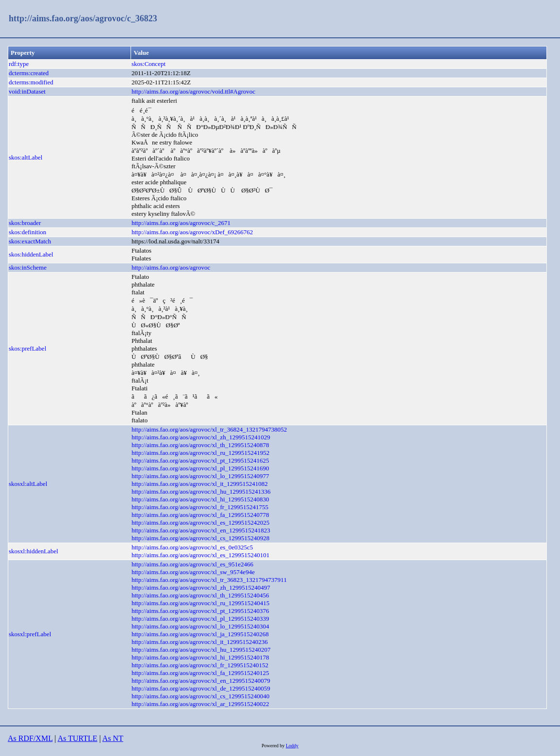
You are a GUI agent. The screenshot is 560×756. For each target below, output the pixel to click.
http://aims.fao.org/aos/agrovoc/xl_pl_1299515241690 (200, 468)
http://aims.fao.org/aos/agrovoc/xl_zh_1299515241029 (201, 437)
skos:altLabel (25, 157)
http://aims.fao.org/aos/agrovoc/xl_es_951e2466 (192, 564)
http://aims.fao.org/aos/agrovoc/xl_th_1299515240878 (200, 445)
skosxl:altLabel (28, 484)
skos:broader (25, 223)
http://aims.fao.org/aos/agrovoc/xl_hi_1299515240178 (200, 657)
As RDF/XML (30, 738)
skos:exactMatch (30, 241)
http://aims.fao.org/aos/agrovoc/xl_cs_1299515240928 (200, 538)
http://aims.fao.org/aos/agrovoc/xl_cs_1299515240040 (200, 696)
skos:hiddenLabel (31, 254)
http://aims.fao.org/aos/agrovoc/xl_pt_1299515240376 (200, 611)
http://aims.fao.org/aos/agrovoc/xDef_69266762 (192, 232)
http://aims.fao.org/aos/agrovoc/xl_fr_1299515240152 (200, 665)
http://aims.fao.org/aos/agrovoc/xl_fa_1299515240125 (200, 673)
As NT (113, 738)
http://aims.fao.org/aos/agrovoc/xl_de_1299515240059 (201, 688)
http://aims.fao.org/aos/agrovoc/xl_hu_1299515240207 (201, 650)
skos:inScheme (28, 267)
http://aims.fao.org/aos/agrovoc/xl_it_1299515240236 (200, 642)
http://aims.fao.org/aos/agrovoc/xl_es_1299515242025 (200, 523)
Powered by (274, 746)
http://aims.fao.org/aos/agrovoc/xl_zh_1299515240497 (201, 587)
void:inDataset (27, 91)
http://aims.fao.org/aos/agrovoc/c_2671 (181, 223)
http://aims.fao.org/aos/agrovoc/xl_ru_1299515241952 (200, 453)
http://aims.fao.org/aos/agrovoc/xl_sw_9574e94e (193, 572)
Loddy (292, 746)
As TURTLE (78, 738)
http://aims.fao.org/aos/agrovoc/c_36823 (83, 18)
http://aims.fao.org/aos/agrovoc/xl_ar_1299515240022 (200, 704)
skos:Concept (148, 64)
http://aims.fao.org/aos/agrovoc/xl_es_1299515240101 (200, 555)
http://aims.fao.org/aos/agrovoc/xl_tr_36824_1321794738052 (209, 429)
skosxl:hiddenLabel (33, 551)
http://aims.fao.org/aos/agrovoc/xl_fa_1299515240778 (200, 515)
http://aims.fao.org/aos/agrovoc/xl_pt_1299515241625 (200, 460)
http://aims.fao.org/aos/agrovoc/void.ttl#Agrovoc (193, 91)
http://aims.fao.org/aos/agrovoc (171, 267)
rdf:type (19, 64)
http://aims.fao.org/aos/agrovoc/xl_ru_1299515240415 (200, 603)
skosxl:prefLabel (30, 634)
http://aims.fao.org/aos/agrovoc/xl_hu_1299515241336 (201, 491)
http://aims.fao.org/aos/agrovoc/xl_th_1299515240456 (200, 595)
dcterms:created (29, 73)
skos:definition (27, 232)
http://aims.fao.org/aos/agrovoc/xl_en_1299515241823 (201, 530)
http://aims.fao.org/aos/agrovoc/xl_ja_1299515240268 (200, 634)
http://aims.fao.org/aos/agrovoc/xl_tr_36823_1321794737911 (209, 580)
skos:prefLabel (27, 348)
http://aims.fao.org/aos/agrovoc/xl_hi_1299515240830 (200, 499)
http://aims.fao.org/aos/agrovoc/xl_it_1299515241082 (200, 484)
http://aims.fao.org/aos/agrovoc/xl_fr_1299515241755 (200, 507)
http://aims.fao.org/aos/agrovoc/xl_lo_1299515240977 (200, 476)
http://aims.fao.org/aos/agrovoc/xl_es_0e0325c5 (192, 547)
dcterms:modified (31, 82)
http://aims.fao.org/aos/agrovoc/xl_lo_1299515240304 (200, 626)
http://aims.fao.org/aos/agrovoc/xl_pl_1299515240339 (200, 619)
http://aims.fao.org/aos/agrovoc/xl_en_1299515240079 (201, 681)
